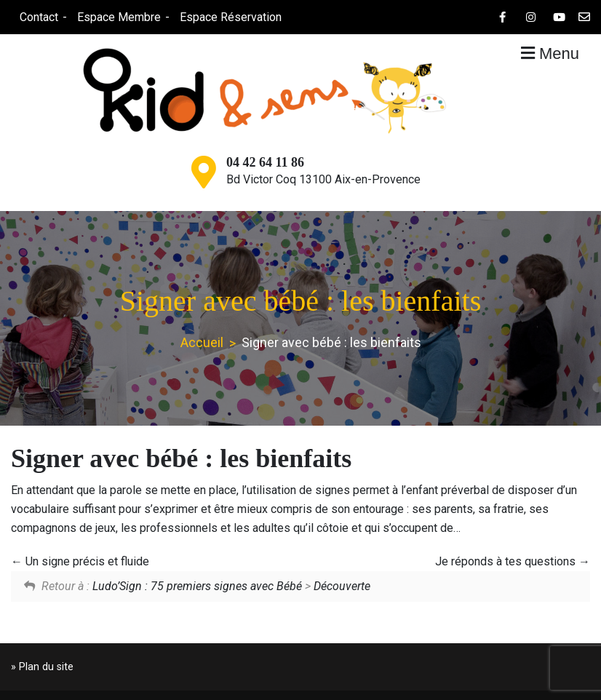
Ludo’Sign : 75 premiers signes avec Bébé (197, 586)
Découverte (342, 586)
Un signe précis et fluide (80, 561)
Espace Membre (118, 17)
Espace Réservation (230, 17)
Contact (38, 17)
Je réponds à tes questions (513, 561)
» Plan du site (42, 667)
